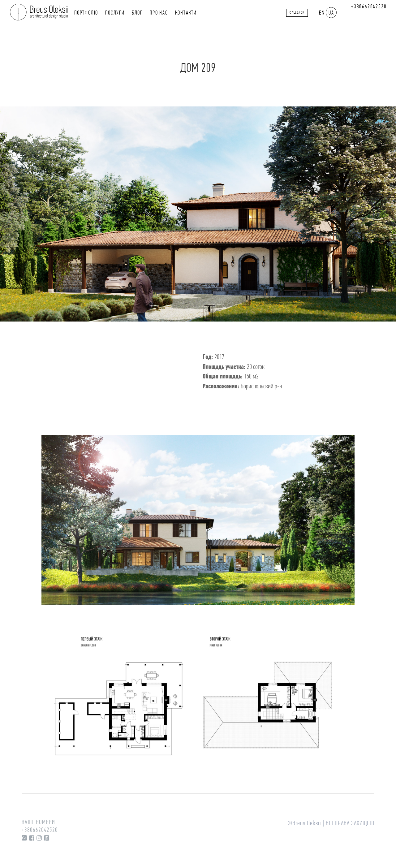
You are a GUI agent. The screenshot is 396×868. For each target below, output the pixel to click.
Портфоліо (86, 13)
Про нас (159, 13)
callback (297, 13)
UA (331, 13)
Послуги (115, 13)
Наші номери (39, 823)
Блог (137, 13)
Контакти (186, 13)
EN (322, 13)
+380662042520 (369, 7)
